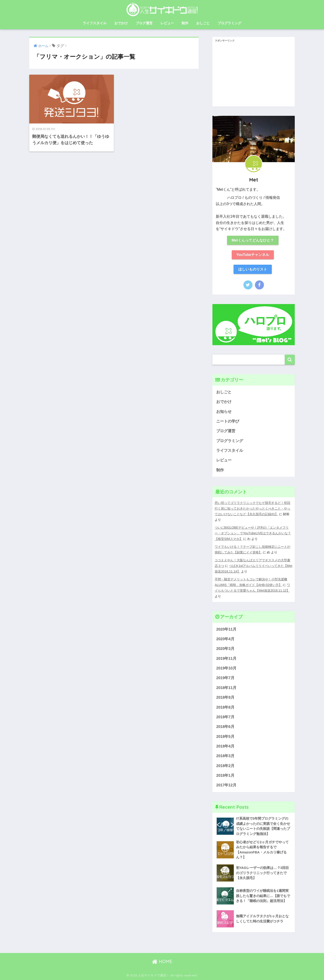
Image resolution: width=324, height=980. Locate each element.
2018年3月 (225, 756)
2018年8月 (225, 707)
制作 (185, 23)
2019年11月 (226, 659)
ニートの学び (228, 421)
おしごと (203, 23)
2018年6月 (225, 727)
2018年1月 (225, 775)
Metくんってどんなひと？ (253, 240)
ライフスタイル (95, 23)
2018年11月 (226, 688)
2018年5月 (225, 737)
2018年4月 (225, 746)
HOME (162, 961)
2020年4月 (225, 639)
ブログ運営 (144, 23)
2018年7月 (225, 717)
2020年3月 (225, 649)
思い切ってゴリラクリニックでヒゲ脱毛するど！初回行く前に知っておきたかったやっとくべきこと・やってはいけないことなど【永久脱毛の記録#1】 (252, 508)
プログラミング (229, 23)
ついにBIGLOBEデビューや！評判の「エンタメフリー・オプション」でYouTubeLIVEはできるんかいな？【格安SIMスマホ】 (253, 533)
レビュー (167, 23)
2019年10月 (226, 668)
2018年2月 (225, 766)
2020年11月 (226, 629)
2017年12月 (226, 785)
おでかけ (121, 23)
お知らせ (224, 412)
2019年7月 (225, 678)
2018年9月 (225, 697)
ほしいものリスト (253, 269)
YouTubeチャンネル (253, 255)
